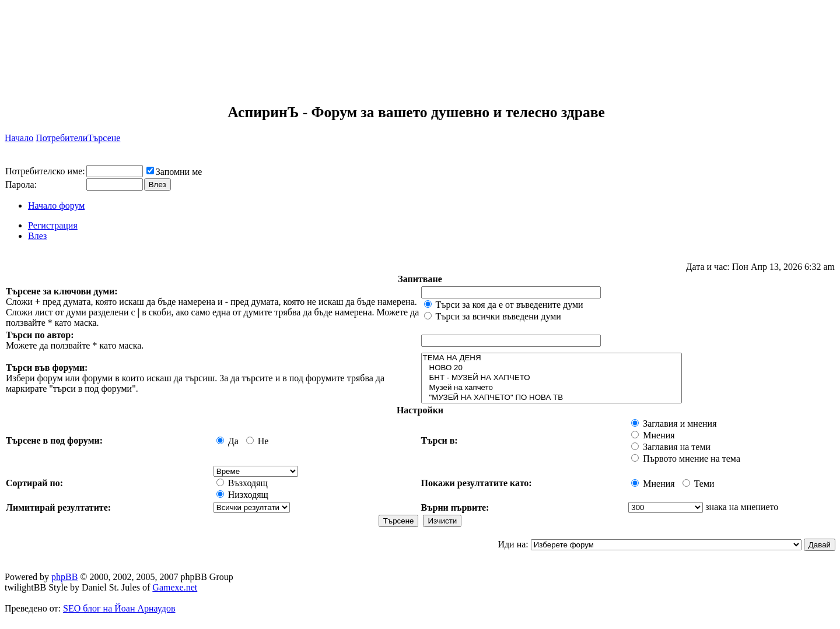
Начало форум (56, 205)
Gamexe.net (175, 587)
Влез (37, 236)
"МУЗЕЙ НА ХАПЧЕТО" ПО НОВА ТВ (552, 398)
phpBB (64, 577)
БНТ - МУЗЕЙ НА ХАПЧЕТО (552, 378)
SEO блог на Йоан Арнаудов (119, 608)
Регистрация (53, 225)
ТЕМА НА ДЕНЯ (552, 358)
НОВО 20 (552, 368)
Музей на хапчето (552, 388)
